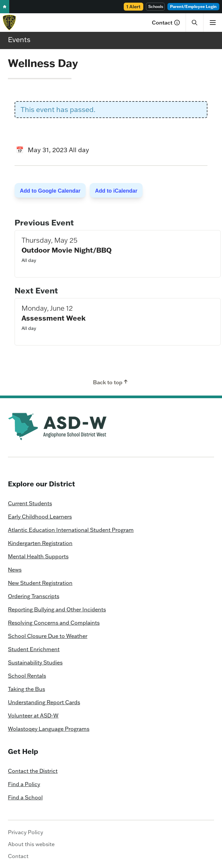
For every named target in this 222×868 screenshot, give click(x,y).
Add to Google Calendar (50, 191)
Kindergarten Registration (40, 543)
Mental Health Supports (38, 556)
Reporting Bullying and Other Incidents (57, 609)
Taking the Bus (26, 689)
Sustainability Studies (35, 662)
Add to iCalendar (116, 191)
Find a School (25, 797)
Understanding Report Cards (44, 702)
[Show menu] (213, 23)
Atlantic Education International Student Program (71, 530)
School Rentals (27, 676)
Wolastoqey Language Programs (49, 729)
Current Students (30, 503)
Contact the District (33, 771)
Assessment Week (54, 318)
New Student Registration (40, 583)
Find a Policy (24, 784)
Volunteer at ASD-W (33, 715)
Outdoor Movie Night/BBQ (67, 250)
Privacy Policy (25, 832)
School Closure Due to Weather (48, 636)
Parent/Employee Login (193, 6)
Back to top (111, 382)
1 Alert (133, 7)
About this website (31, 844)
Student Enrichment (34, 649)
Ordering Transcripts (34, 596)
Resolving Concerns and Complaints (54, 623)
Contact (166, 23)
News (15, 570)
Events (19, 39)
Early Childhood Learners (40, 517)
